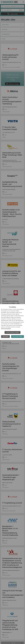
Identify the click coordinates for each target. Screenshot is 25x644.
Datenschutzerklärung (6, 329)
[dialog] (12, 322)
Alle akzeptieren (18, 336)
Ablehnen (5, 336)
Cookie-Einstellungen (12, 332)
